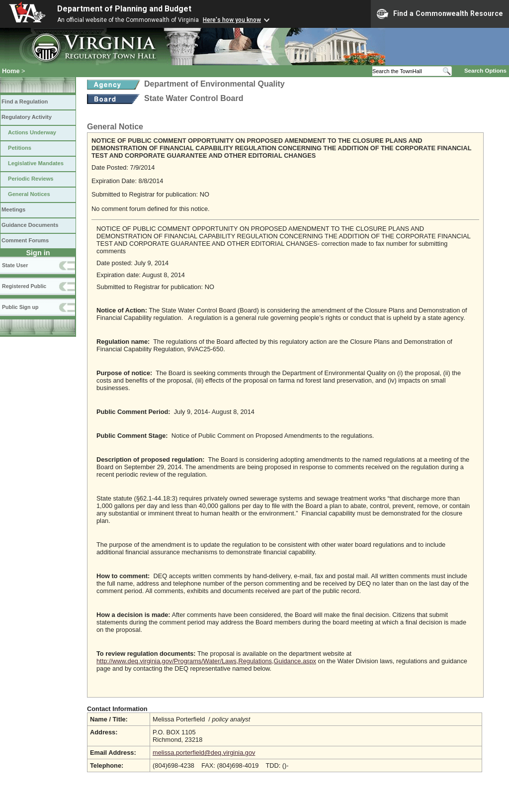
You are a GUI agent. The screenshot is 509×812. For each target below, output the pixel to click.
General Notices (29, 194)
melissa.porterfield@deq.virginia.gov (204, 753)
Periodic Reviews (31, 179)
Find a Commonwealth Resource (440, 14)
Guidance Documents (30, 225)
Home (11, 71)
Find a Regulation (25, 101)
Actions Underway (32, 132)
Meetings (13, 209)
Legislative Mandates (36, 163)
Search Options (485, 71)
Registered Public (24, 286)
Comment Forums (25, 240)
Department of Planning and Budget (124, 9)
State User (15, 265)
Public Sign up (20, 307)
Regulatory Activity (27, 117)
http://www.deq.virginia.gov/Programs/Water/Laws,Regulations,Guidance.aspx (206, 661)
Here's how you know (232, 20)
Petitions (20, 148)
